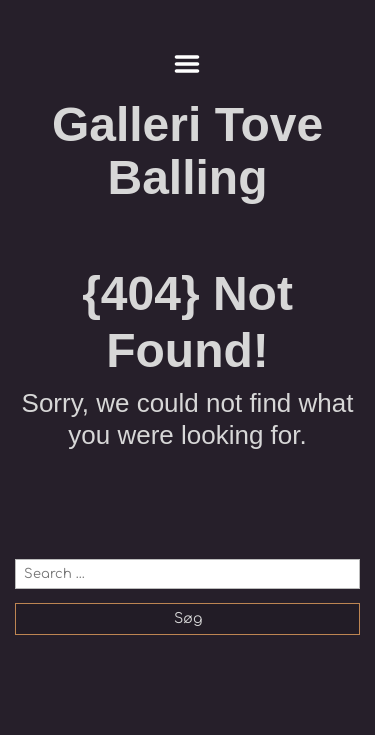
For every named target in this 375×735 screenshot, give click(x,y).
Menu (187, 64)
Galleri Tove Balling (187, 151)
